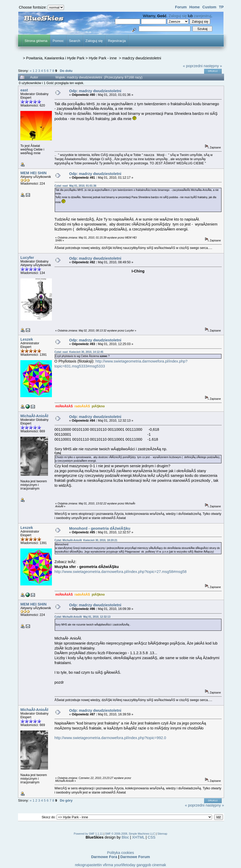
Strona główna (36, 41)
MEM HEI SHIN (33, 173)
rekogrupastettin (88, 865)
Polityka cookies (120, 853)
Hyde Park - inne (103, 58)
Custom (209, 7)
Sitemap (162, 834)
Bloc (125, 837)
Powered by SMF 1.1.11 (88, 834)
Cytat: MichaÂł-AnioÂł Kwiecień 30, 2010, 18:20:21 (86, 540)
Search (74, 41)
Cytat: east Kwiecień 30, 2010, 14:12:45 (79, 352)
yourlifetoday (125, 865)
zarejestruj (202, 16)
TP (221, 7)
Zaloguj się (178, 16)
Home (195, 7)
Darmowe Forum (135, 857)
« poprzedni (193, 66)
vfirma (108, 865)
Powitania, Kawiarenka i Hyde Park (55, 58)
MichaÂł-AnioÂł (34, 416)
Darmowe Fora (104, 857)
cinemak (159, 865)
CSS (152, 837)
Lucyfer (27, 258)
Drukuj (213, 71)
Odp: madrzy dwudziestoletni (95, 91)
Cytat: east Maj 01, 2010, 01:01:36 (76, 186)
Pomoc (58, 41)
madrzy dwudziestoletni (142, 58)
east (24, 90)
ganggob (144, 865)
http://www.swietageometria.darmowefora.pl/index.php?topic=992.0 (110, 738)
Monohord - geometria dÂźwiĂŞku (100, 528)
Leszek (27, 339)
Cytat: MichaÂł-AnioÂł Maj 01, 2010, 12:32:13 (83, 617)
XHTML (138, 837)
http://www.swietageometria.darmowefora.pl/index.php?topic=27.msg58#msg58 (121, 572)
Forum (181, 7)
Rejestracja (117, 41)
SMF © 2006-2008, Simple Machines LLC (130, 834)
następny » (213, 66)
